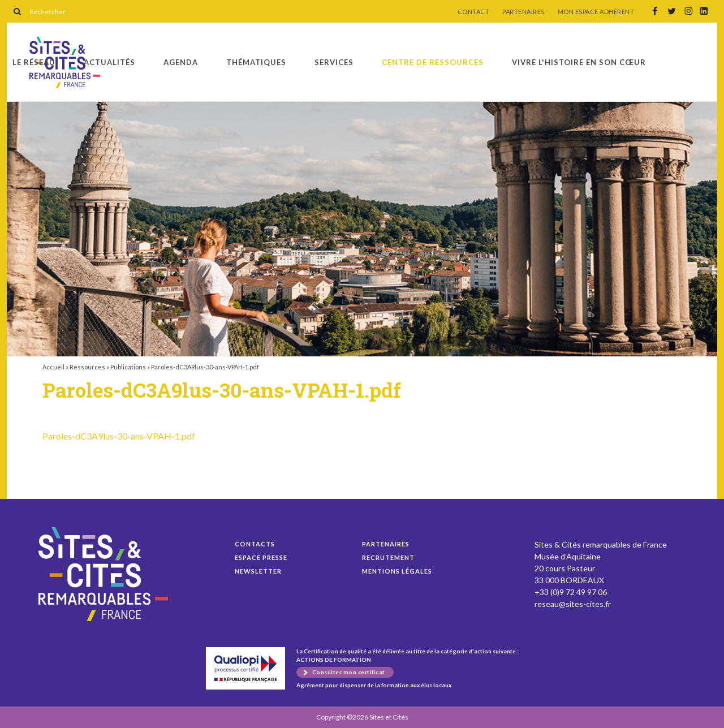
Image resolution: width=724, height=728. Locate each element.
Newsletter (258, 571)
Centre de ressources (433, 62)
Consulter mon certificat (349, 672)
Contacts (255, 544)
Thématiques (256, 62)
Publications (128, 367)
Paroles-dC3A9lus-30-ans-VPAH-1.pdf (119, 436)
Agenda (181, 62)
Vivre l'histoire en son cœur (579, 62)
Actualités (109, 62)
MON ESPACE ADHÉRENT (596, 12)
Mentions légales (397, 571)
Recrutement (388, 557)
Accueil (53, 367)
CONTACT (474, 12)
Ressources (87, 367)
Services (334, 62)
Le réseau (34, 62)
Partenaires (386, 544)
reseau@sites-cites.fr (573, 604)
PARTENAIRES (523, 12)
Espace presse (261, 557)
